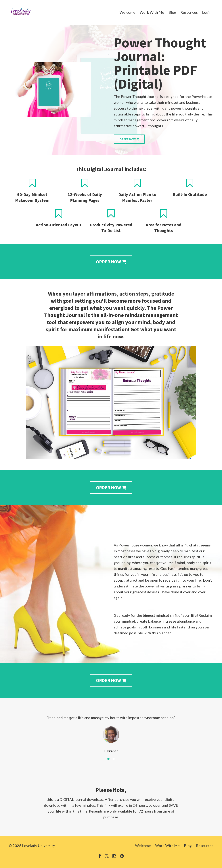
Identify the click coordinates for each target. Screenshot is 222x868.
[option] (111, 731)
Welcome (127, 12)
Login (207, 12)
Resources (189, 12)
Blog (172, 12)
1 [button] (108, 759)
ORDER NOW (129, 139)
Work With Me (152, 12)
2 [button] (114, 759)
